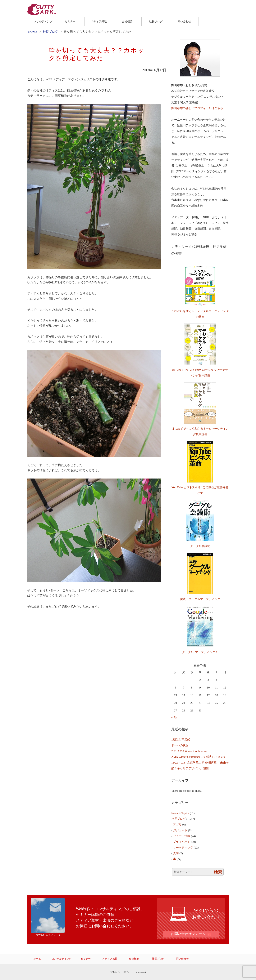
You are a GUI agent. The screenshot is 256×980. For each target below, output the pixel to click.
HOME (33, 32)
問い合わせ (184, 21)
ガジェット (180, 830)
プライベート (182, 842)
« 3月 (175, 717)
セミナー (70, 21)
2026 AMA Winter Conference (189, 751)
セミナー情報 (182, 836)
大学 (176, 853)
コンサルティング (42, 21)
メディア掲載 (99, 21)
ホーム (37, 959)
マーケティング (183, 848)
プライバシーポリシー (121, 972)
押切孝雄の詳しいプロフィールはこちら (197, 108)
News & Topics (180, 813)
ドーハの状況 (180, 745)
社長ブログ (156, 21)
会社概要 (127, 21)
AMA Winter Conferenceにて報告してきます (199, 757)
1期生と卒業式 (181, 740)
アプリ (177, 825)
